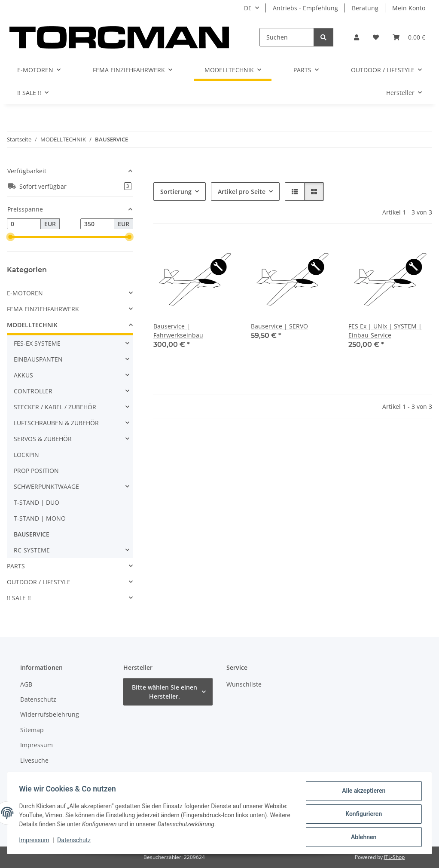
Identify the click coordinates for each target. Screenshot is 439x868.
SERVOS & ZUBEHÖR (43, 439)
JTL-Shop (394, 857)
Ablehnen (361, 837)
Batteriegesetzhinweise (54, 775)
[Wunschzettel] (376, 37)
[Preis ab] (24, 224)
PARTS (16, 566)
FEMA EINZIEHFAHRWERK (43, 309)
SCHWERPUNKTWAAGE (46, 486)
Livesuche (34, 760)
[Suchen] (287, 37)
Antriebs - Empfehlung (305, 8)
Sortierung (176, 192)
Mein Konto (409, 8)
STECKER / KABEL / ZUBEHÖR (55, 407)
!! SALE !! (19, 598)
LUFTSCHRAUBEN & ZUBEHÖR (56, 423)
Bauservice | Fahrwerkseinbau (178, 331)
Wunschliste (244, 684)
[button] (357, 37)
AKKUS (23, 375)
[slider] (10, 237)
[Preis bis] (97, 224)
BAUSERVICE (32, 534)
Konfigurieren (361, 815)
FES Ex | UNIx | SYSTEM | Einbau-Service (385, 331)
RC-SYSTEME (32, 550)
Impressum (36, 841)
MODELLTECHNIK (32, 325)
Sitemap (32, 730)
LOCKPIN (26, 455)
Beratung (365, 8)
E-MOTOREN (25, 293)
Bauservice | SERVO (279, 326)
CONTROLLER (33, 391)
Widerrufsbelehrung (50, 714)
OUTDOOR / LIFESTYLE (39, 582)
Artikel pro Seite (242, 192)
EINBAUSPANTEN (38, 359)
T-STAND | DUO (37, 502)
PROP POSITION (36, 471)
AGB (26, 684)
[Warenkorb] (409, 37)
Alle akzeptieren (361, 793)
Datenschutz (76, 841)
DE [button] (248, 8)
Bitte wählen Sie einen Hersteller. (165, 692)
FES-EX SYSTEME (37, 343)
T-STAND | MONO (40, 518)
